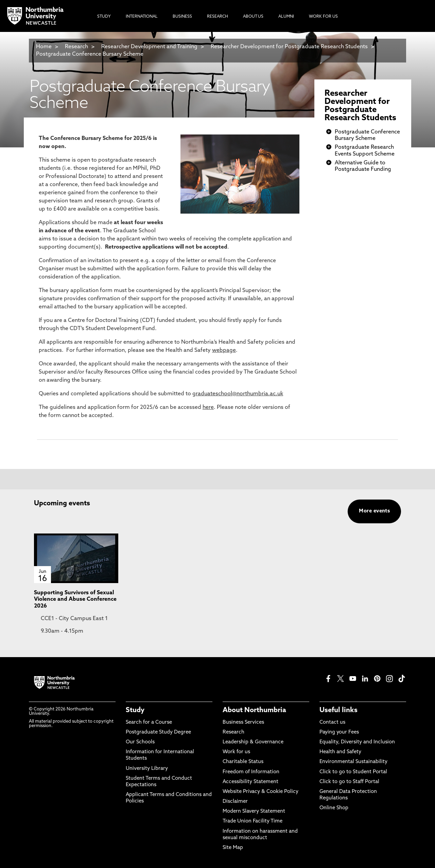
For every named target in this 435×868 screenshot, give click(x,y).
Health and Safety (340, 752)
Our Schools (140, 742)
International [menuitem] (142, 17)
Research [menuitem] (217, 17)
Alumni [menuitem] (286, 17)
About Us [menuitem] (253, 17)
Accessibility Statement (250, 782)
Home (44, 47)
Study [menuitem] (104, 17)
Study (135, 710)
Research (76, 47)
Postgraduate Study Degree (158, 732)
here (208, 408)
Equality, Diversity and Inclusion (357, 742)
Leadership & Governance (253, 742)
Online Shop (334, 808)
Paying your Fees (339, 732)
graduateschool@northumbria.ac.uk (238, 394)
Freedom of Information (251, 772)
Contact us (332, 722)
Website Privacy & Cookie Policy (260, 792)
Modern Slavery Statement (254, 811)
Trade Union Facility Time (253, 821)
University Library (147, 769)
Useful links (338, 710)
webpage (224, 350)
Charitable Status (243, 762)
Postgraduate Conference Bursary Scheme (90, 54)
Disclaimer (235, 802)
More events (374, 511)
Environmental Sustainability (353, 762)
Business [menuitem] (182, 17)
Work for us (236, 752)
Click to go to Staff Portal (349, 782)
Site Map (233, 848)
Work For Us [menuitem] (323, 17)
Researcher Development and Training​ (149, 47)
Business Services (243, 722)
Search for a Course (149, 722)
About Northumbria (254, 710)
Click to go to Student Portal (353, 772)
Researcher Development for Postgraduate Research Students (289, 47)
